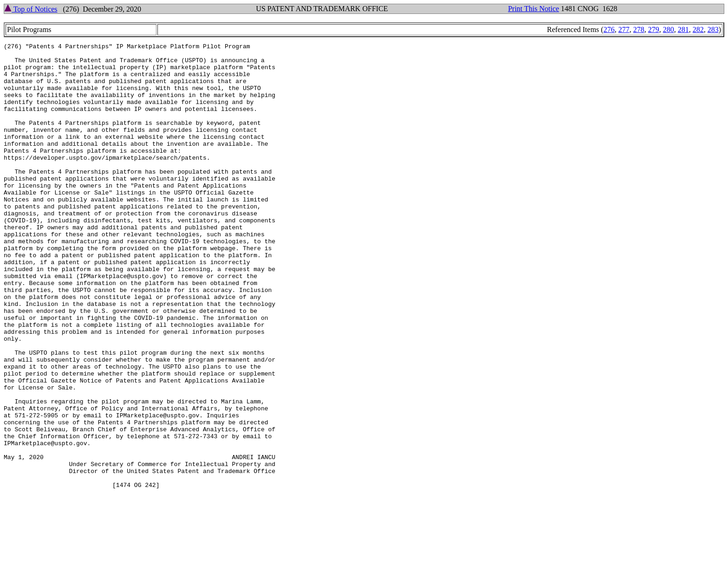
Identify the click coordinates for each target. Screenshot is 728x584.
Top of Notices (31, 9)
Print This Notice (533, 9)
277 (624, 29)
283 (713, 29)
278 (639, 29)
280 (669, 29)
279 (654, 29)
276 (609, 29)
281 (683, 29)
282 (698, 29)
